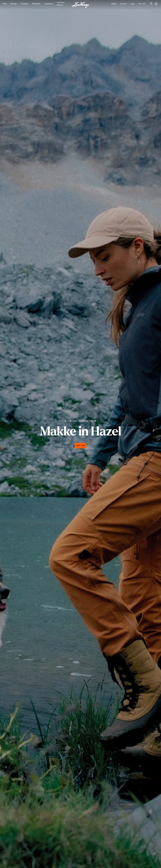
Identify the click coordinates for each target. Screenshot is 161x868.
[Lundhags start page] (80, 5)
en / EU (143, 4)
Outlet (114, 4)
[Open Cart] (156, 4)
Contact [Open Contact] (123, 4)
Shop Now (81, 446)
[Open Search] (151, 4)
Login (133, 4)
